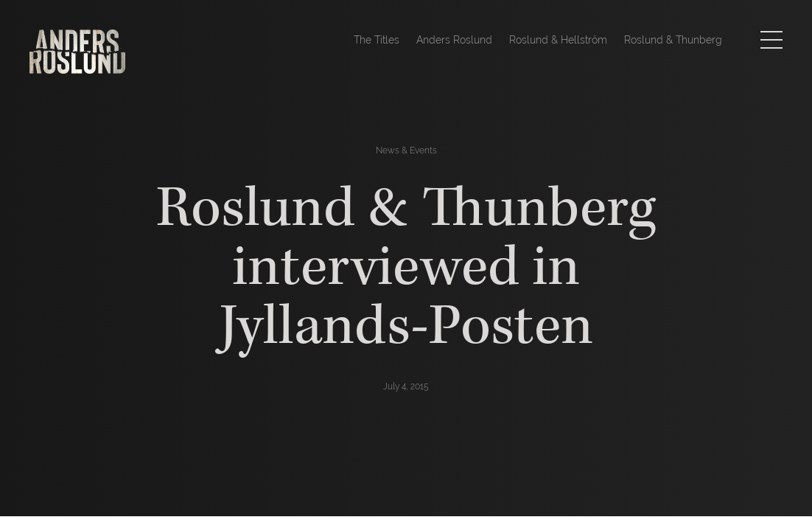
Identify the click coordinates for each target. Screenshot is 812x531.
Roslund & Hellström (558, 40)
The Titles (377, 40)
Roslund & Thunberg (673, 40)
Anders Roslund (454, 40)
